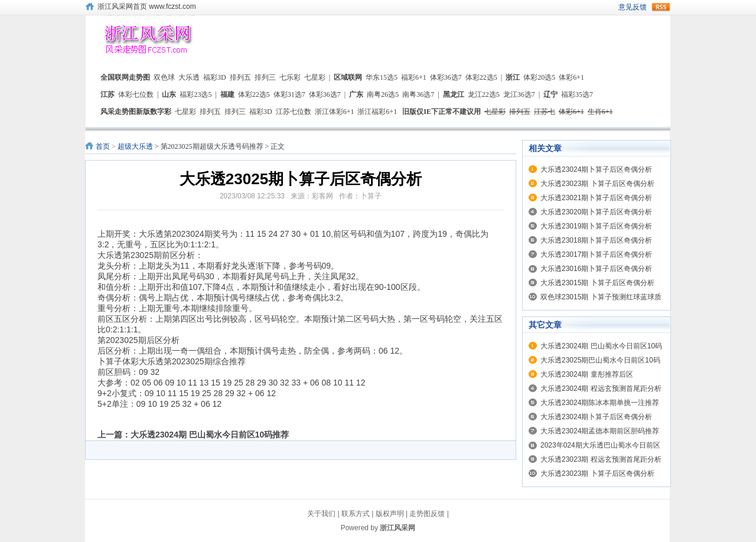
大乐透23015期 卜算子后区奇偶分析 (597, 283)
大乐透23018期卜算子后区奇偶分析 (596, 240)
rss (661, 7)
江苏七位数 (294, 112)
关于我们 (321, 514)
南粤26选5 (383, 94)
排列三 (265, 77)
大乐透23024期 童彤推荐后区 (587, 374)
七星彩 (315, 77)
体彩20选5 (539, 77)
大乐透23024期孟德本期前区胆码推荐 (600, 431)
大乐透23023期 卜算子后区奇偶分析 (597, 184)
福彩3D (215, 77)
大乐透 (189, 77)
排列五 (240, 77)
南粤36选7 (418, 94)
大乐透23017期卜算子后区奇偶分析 (596, 254)
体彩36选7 (446, 77)
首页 (103, 146)
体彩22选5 (481, 77)
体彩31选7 (289, 94)
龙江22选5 (484, 94)
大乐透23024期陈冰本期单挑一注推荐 (600, 403)
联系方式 (356, 514)
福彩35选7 (577, 94)
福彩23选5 (195, 94)
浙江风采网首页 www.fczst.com (147, 6)
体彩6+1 (571, 77)
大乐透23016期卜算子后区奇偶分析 (596, 269)
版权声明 (390, 514)
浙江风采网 (397, 528)
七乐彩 (290, 77)
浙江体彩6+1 (335, 112)
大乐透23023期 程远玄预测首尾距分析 (601, 459)
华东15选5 (382, 77)
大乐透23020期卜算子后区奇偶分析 (596, 212)
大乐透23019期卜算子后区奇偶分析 (596, 226)
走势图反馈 (427, 514)
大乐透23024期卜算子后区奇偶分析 (596, 169)
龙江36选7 (519, 94)
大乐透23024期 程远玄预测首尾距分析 (601, 388)
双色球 (164, 77)
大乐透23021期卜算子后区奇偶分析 (596, 198)
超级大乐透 (135, 146)
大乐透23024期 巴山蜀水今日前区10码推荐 (210, 435)
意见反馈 (633, 7)
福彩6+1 (414, 77)
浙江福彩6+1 (377, 112)
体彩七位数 (136, 94)
